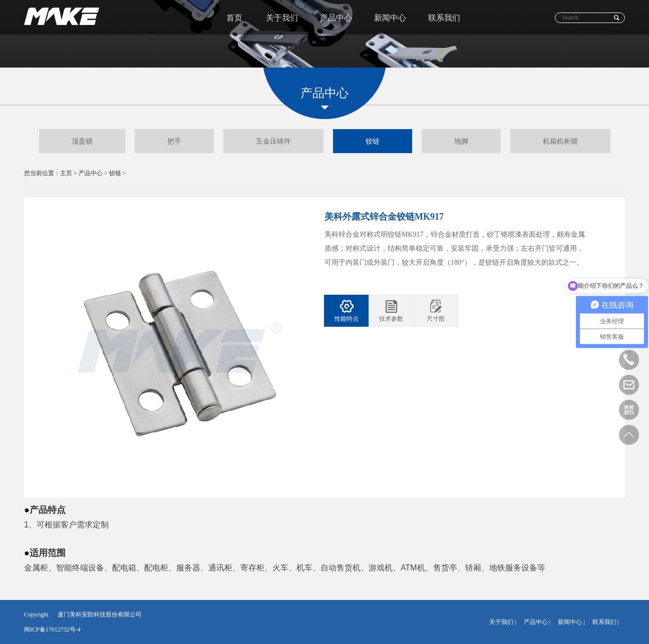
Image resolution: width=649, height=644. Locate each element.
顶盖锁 (82, 141)
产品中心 (336, 18)
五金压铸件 (273, 141)
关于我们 (282, 18)
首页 (234, 18)
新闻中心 (390, 18)
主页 (66, 173)
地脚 (461, 141)
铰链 (373, 141)
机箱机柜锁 (560, 141)
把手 (174, 141)
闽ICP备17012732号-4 (52, 629)
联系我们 (444, 18)
